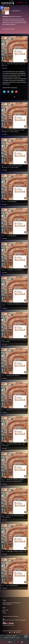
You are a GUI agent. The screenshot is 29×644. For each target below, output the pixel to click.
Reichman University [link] (7, 604)
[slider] (11, 642)
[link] (2, 8)
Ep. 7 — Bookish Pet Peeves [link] (11, 376)
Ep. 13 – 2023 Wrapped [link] (9, 202)
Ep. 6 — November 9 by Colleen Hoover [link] (14, 410)
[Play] (5, 642)
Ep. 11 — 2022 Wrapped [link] (9, 236)
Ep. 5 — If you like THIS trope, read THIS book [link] (13, 445)
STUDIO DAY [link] (19, 631)
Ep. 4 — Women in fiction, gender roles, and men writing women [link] (13, 481)
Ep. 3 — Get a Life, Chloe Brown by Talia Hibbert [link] (13, 516)
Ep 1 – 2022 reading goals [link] (10, 586)
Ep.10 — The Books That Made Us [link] (13, 270)
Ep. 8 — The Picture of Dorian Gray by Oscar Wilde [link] (14, 341)
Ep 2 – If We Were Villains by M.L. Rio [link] (14, 551)
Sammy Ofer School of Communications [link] (11, 603)
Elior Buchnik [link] (12, 29)
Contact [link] (4, 613)
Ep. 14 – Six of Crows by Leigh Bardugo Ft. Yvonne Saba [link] (12, 167)
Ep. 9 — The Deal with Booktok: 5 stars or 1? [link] (14, 305)
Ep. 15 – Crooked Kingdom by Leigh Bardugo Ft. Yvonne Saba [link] (13, 131)
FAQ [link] (4, 611)
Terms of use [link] (5, 610)
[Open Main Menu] (26, 3)
